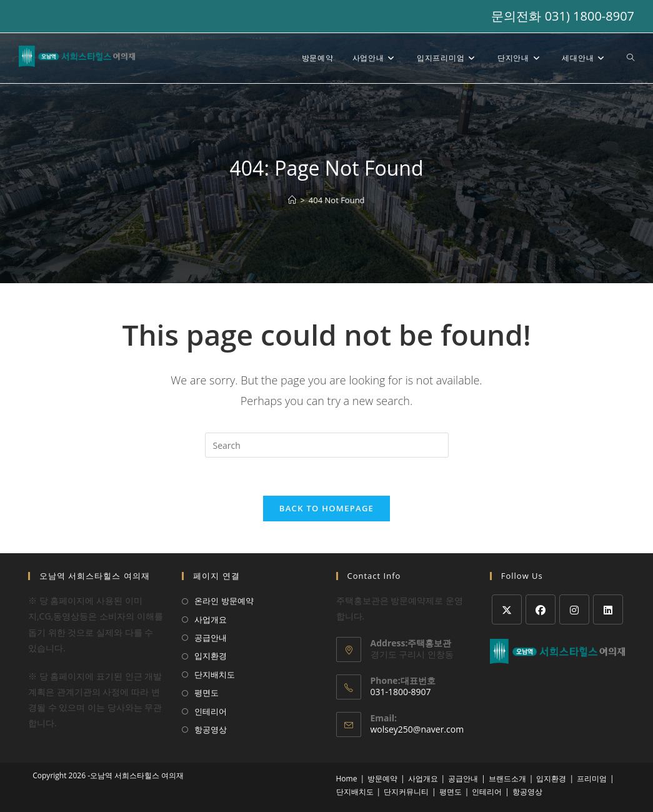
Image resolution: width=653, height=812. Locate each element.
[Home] (292, 200)
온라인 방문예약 (224, 601)
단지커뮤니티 (406, 792)
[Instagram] (574, 609)
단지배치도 (215, 674)
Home (347, 779)
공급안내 (211, 638)
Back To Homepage (326, 508)
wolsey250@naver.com (417, 729)
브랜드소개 (507, 779)
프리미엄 (592, 779)
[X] (507, 609)
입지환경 (211, 656)
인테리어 (211, 711)
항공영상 (211, 729)
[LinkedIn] (608, 609)
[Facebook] (541, 609)
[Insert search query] (327, 445)
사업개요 (211, 619)
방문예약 (382, 779)
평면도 (207, 693)
